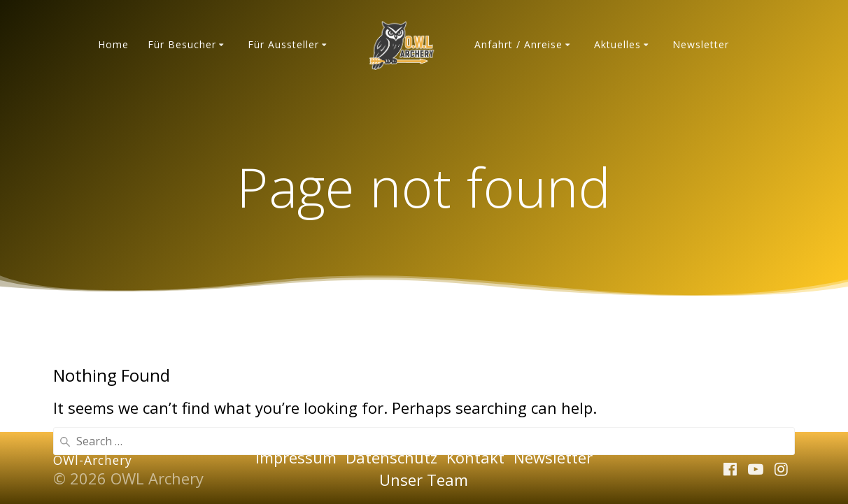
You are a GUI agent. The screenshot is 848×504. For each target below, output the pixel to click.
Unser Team (424, 480)
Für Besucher (182, 44)
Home (113, 44)
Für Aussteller (283, 44)
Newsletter (701, 44)
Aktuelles (617, 44)
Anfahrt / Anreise (518, 44)
